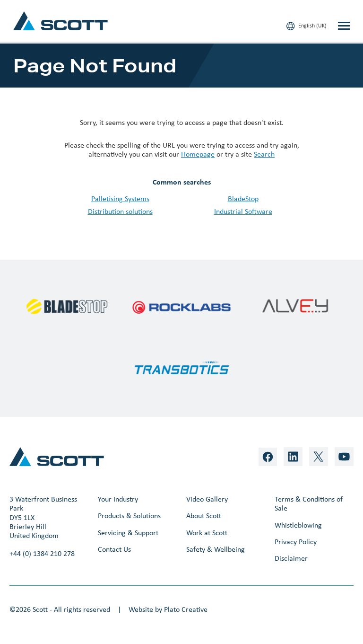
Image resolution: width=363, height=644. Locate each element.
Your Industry (118, 499)
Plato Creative (186, 609)
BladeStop (243, 198)
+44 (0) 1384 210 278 (42, 553)
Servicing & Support (128, 533)
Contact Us (114, 549)
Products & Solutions (129, 516)
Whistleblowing (298, 525)
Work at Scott (207, 533)
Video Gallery (207, 499)
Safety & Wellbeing (216, 549)
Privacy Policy (296, 542)
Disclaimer (291, 558)
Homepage (198, 154)
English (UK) (307, 26)
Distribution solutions (120, 211)
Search (264, 154)
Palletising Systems (120, 198)
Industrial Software (243, 211)
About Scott (204, 516)
